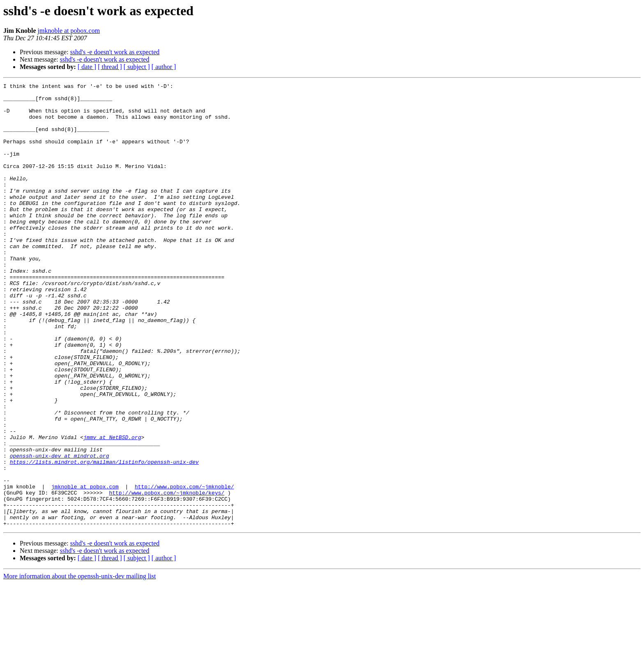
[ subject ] (137, 67)
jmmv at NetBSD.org (112, 509)
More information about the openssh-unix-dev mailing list (80, 665)
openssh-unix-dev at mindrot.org (60, 531)
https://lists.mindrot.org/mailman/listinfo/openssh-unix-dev (104, 538)
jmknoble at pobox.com (69, 31)
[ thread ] (110, 67)
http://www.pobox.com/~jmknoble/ (184, 568)
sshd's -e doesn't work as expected (115, 52)
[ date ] (87, 67)
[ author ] (164, 67)
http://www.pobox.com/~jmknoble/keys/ (167, 575)
